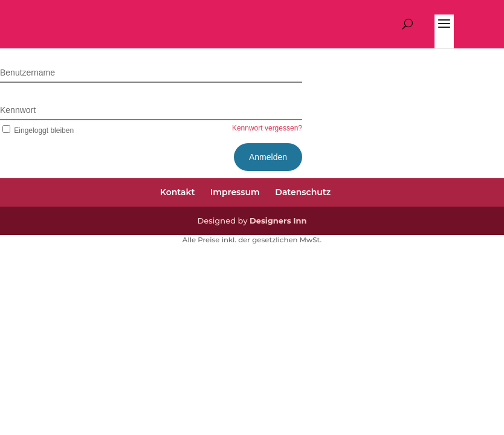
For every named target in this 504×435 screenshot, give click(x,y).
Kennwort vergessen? (267, 128)
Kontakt (178, 192)
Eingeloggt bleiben (37, 130)
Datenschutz (303, 192)
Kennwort (18, 110)
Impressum (235, 192)
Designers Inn (278, 221)
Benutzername (27, 72)
